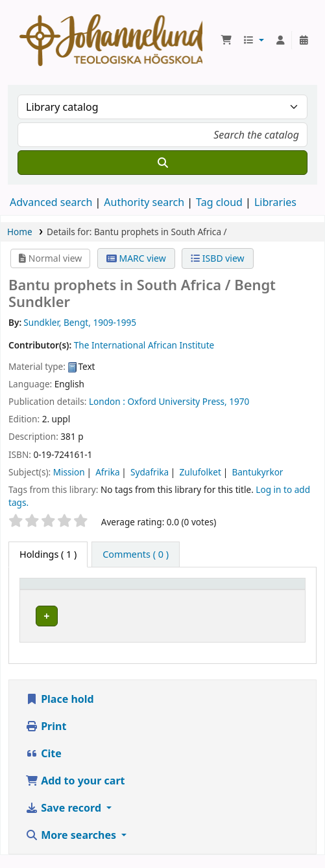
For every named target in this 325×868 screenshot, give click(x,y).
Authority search (144, 202)
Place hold (60, 712)
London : (107, 401)
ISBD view (217, 258)
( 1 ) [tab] (48, 554)
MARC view (136, 258)
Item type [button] (48, 590)
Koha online (111, 40)
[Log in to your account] (280, 40)
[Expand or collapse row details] (279, 629)
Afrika (107, 472)
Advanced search (51, 202)
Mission (69, 472)
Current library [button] (149, 590)
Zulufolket (200, 472)
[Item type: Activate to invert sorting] (65, 590)
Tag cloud (219, 202)
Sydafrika (150, 472)
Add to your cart (75, 794)
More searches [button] (72, 848)
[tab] (136, 554)
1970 (239, 401)
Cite (43, 766)
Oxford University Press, (177, 401)
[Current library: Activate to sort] (181, 590)
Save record (65, 821)
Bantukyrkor (257, 472)
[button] (226, 40)
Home (20, 232)
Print (46, 739)
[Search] (162, 163)
